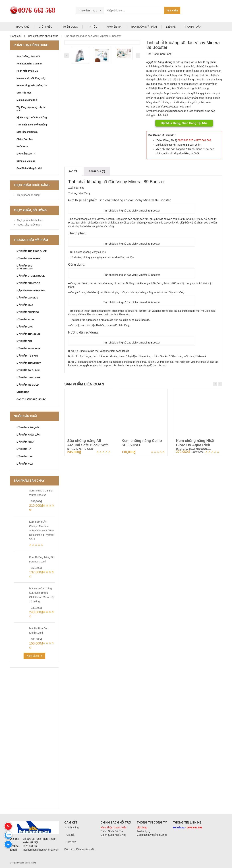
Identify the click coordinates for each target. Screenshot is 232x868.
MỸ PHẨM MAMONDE (28, 348)
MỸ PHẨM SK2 (24, 341)
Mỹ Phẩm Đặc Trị (26, 154)
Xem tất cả (33, 656)
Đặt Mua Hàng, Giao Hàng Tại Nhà (184, 123)
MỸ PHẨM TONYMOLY (29, 363)
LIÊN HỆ (171, 27)
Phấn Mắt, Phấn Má (27, 71)
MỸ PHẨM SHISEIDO (28, 312)
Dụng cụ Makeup (26, 161)
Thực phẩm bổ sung (28, 195)
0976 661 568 (203, 140)
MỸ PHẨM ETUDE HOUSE (31, 276)
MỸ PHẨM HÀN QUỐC (29, 427)
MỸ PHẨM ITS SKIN (27, 356)
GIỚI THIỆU (45, 27)
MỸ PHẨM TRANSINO (28, 334)
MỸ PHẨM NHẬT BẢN (28, 435)
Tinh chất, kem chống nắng (43, 36)
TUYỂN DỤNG (70, 27)
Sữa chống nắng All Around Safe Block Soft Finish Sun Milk (87, 445)
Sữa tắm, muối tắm (27, 132)
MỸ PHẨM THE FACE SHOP (32, 251)
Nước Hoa (22, 146)
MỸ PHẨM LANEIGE (27, 298)
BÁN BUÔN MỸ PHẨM (144, 27)
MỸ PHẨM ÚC (24, 449)
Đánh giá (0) (97, 171)
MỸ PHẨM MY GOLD (28, 385)
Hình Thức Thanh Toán (114, 828)
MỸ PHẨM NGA (25, 464)
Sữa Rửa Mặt (24, 93)
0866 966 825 (185, 140)
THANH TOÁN (193, 27)
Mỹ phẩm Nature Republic (31, 290)
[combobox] (90, 11)
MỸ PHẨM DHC (25, 327)
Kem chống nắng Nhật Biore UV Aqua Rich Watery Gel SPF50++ (195, 445)
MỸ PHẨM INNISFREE (28, 258)
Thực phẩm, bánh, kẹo (30, 220)
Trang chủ (16, 36)
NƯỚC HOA (23, 392)
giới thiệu (142, 828)
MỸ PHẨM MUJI (25, 305)
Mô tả (73, 171)
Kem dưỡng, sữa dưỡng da (32, 85)
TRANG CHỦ (22, 27)
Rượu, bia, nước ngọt (29, 225)
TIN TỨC (92, 27)
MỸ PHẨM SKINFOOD (28, 283)
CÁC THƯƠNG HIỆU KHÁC (31, 399)
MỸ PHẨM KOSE (25, 319)
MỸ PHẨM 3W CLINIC (28, 370)
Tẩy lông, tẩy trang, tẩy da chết (31, 109)
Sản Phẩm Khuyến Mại (29, 168)
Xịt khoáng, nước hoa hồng (32, 117)
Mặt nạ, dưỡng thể (27, 100)
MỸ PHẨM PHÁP (25, 442)
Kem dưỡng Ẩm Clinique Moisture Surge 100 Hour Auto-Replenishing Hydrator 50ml (42, 530)
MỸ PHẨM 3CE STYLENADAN (25, 267)
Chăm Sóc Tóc (25, 139)
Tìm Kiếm (172, 11)
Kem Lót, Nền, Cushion (29, 64)
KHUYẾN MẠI (114, 27)
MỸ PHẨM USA (25, 457)
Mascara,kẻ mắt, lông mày (31, 78)
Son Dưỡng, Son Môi (28, 56)
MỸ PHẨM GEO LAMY (28, 378)
